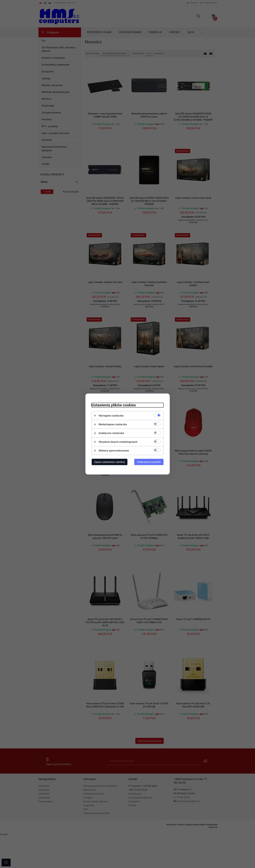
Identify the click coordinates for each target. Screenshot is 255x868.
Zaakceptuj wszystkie (149, 462)
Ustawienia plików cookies (114, 405)
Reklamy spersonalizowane (114, 451)
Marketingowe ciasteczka (113, 424)
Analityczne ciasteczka (111, 433)
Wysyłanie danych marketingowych (118, 442)
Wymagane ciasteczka (111, 416)
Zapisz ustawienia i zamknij (110, 462)
